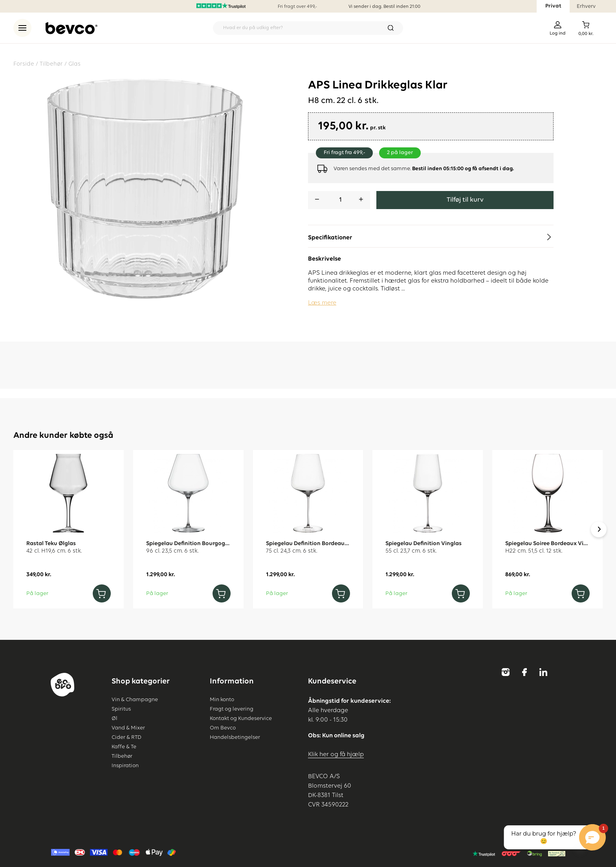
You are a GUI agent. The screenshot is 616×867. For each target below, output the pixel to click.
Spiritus (121, 709)
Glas (74, 64)
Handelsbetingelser (235, 737)
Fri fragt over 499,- (297, 7)
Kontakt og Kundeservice (241, 718)
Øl (115, 718)
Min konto (222, 700)
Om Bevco (223, 728)
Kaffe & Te (124, 747)
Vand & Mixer (128, 728)
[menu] (22, 28)
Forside (24, 64)
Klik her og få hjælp (336, 755)
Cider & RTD (126, 737)
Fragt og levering (232, 709)
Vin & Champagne (135, 700)
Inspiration (125, 766)
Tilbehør (51, 64)
